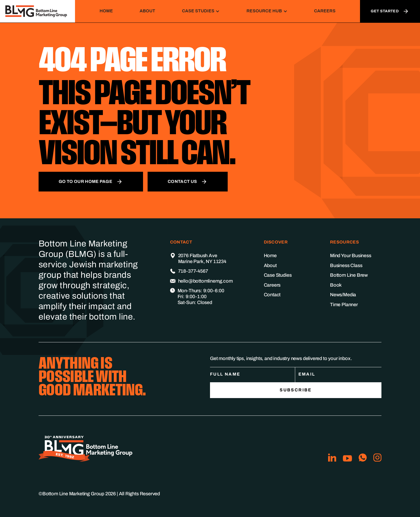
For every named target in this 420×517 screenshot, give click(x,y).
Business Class (346, 265)
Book (336, 285)
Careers (325, 11)
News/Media (343, 295)
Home (106, 11)
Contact (272, 295)
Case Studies (278, 275)
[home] (37, 11)
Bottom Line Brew (349, 275)
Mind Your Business (351, 256)
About (147, 11)
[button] (201, 11)
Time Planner (344, 305)
